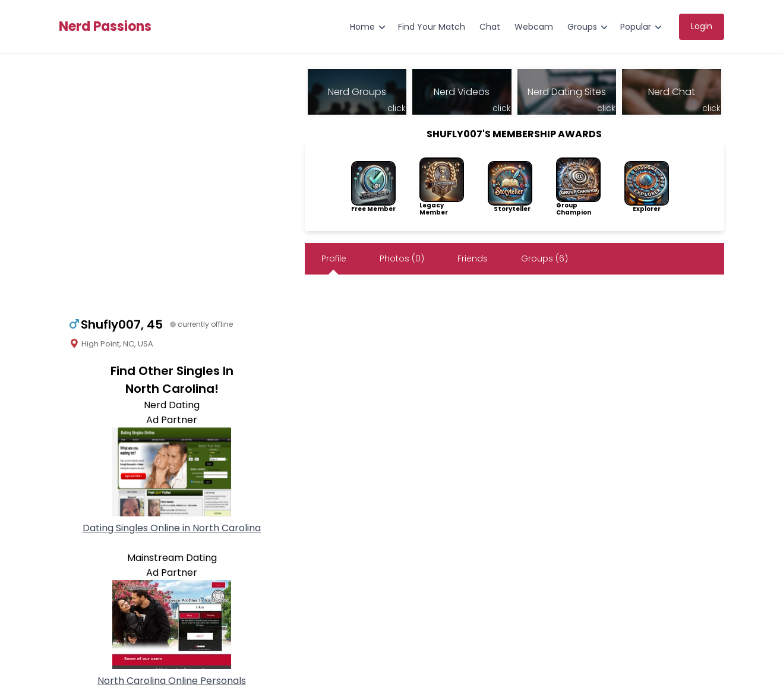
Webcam (534, 27)
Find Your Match (432, 27)
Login (702, 26)
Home (362, 27)
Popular (636, 27)
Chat (490, 27)
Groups (582, 27)
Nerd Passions (105, 27)
